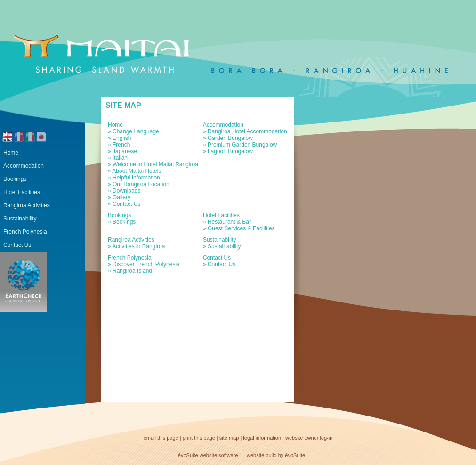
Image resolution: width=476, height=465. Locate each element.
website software (219, 455)
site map (229, 438)
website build (262, 455)
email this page (161, 438)
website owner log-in (309, 438)
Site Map (123, 105)
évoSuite (188, 455)
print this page (199, 438)
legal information (262, 438)
